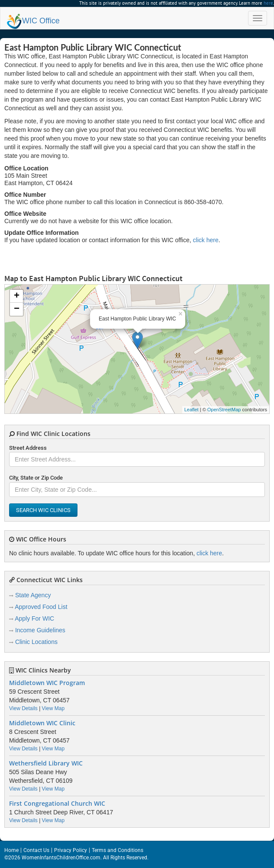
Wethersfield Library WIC (46, 763)
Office (33, 21)
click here (206, 240)
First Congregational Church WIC (57, 804)
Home (11, 850)
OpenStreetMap (224, 410)
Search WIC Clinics (43, 510)
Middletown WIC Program (47, 683)
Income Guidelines (40, 630)
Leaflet (192, 410)
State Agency (33, 595)
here (268, 3)
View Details (23, 708)
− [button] (17, 309)
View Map (53, 708)
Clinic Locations (36, 642)
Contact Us (36, 850)
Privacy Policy (71, 850)
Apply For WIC (34, 618)
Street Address (28, 448)
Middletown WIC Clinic (42, 723)
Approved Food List (41, 607)
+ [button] (17, 296)
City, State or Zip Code (36, 478)
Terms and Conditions (118, 850)
